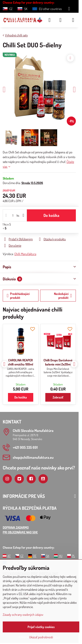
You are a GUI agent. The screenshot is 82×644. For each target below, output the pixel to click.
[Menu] (73, 20)
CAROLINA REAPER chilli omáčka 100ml (20, 362)
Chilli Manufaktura (25, 254)
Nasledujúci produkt (63, 296)
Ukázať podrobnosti (41, 637)
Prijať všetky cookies (41, 627)
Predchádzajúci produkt (18, 296)
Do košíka (51, 215)
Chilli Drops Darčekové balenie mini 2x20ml (58, 362)
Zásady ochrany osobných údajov (23, 615)
